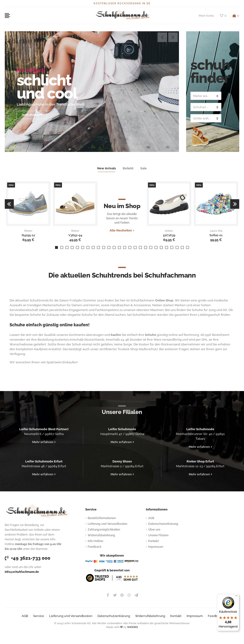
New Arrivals (107, 168)
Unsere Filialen (158, 535)
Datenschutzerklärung (163, 524)
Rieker (28, 231)
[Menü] (236, 597)
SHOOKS (133, 627)
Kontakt (153, 541)
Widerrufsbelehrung (101, 535)
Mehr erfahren (43, 442)
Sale (144, 168)
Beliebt (128, 168)
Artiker (169, 231)
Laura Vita (216, 231)
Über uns (154, 530)
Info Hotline (95, 541)
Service (39, 616)
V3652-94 (75, 235)
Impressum (156, 547)
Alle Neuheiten (121, 230)
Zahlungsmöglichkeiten (104, 530)
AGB (151, 518)
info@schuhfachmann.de (22, 572)
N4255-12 (28, 235)
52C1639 (169, 235)
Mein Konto (206, 16)
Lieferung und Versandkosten (107, 524)
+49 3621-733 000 (28, 558)
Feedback (95, 547)
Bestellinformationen (102, 518)
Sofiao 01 (216, 235)
